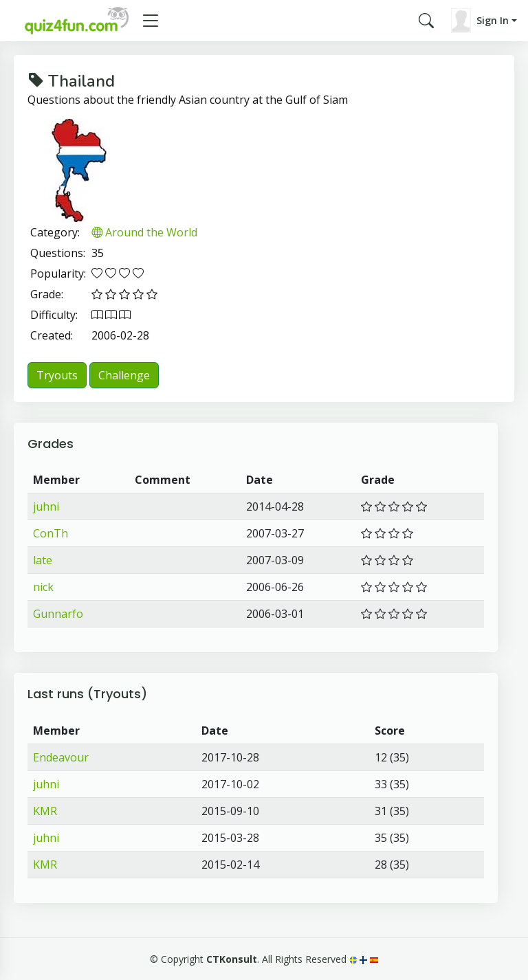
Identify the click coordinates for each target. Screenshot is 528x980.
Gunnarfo (58, 614)
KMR (45, 811)
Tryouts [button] (57, 375)
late (43, 560)
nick (43, 587)
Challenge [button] (124, 375)
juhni (46, 506)
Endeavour (61, 757)
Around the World (144, 232)
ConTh (51, 533)
